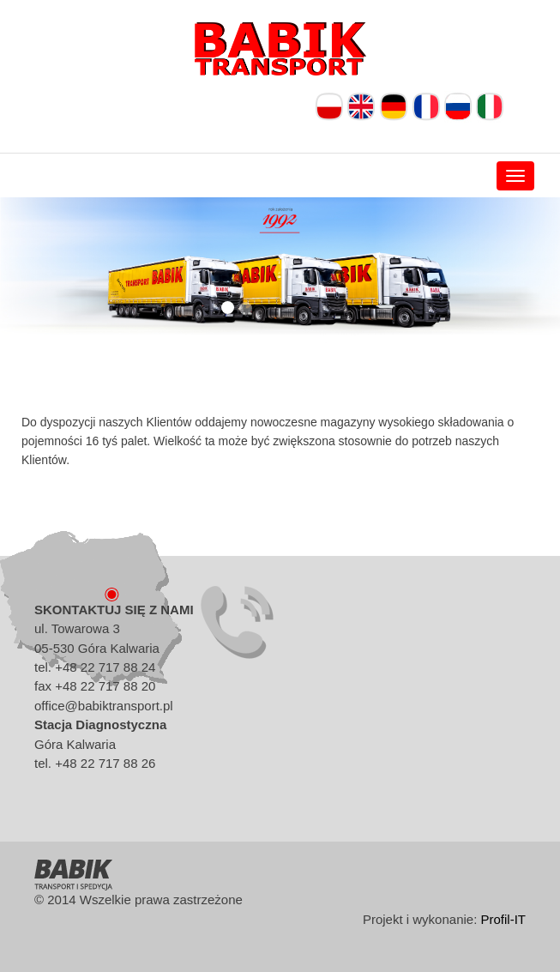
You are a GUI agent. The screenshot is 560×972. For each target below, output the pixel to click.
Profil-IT (504, 919)
